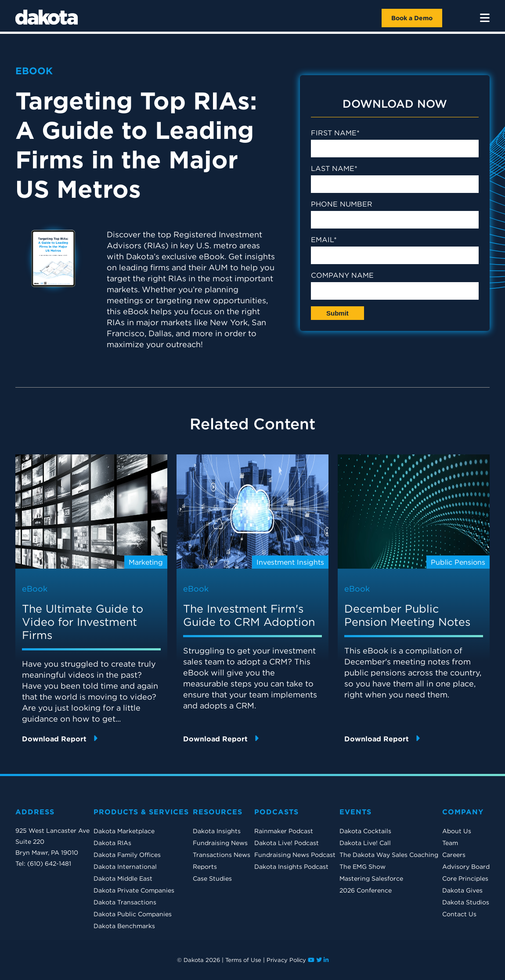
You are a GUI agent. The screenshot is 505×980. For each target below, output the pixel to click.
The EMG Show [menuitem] (363, 867)
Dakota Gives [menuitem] (462, 890)
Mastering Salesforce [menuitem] (371, 878)
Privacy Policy (286, 960)
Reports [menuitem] (205, 867)
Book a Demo (412, 18)
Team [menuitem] (450, 843)
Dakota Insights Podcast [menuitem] (291, 867)
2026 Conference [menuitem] (366, 890)
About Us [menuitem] (457, 831)
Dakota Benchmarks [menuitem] (124, 926)
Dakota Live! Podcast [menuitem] (287, 843)
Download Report (60, 739)
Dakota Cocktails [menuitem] (365, 831)
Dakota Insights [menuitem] (217, 831)
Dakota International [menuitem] (125, 867)
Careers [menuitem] (454, 855)
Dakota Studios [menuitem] (466, 902)
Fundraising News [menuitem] (220, 843)
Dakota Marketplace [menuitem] (124, 831)
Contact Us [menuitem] (459, 914)
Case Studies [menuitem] (212, 878)
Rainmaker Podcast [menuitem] (284, 831)
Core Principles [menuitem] (465, 878)
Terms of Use (243, 960)
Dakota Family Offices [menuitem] (127, 855)
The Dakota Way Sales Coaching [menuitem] (389, 855)
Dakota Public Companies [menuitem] (133, 914)
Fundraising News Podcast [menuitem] (295, 855)
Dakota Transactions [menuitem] (125, 902)
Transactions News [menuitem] (222, 855)
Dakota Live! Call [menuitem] (365, 843)
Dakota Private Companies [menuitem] (134, 890)
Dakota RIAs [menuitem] (112, 843)
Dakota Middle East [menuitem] (123, 878)
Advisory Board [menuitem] (466, 867)
